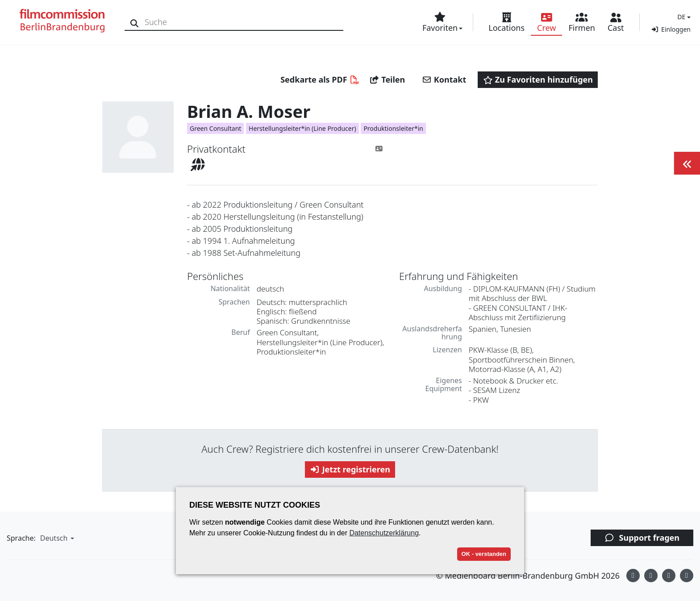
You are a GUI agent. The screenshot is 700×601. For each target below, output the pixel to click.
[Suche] (135, 22)
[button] (683, 17)
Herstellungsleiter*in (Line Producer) (302, 128)
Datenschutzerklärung (384, 533)
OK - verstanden (484, 554)
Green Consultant (215, 128)
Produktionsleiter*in (393, 128)
